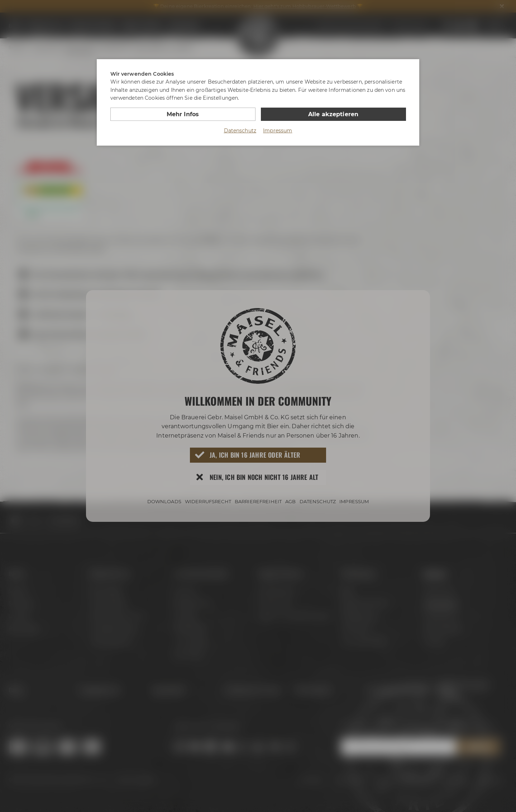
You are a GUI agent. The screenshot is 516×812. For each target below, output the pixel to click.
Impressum (278, 131)
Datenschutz (240, 131)
